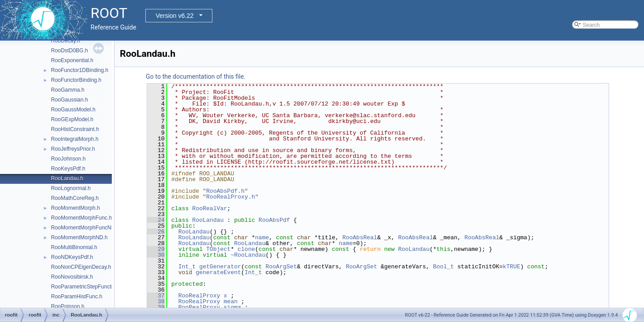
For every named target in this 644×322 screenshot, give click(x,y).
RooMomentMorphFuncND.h (85, 228)
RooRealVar (210, 208)
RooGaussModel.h (73, 110)
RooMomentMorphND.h (79, 237)
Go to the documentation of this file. (196, 76)
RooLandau (208, 220)
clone (246, 249)
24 (156, 220)
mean (231, 301)
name (262, 237)
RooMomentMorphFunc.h (81, 218)
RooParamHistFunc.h (77, 297)
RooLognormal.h (71, 188)
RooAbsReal (360, 237)
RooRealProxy (199, 296)
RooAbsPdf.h (225, 191)
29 (156, 249)
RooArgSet (281, 267)
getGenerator (220, 267)
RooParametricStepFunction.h (87, 287)
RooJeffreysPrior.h (73, 149)
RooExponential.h (72, 60)
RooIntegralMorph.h (75, 139)
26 (156, 232)
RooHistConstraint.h (75, 129)
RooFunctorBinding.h (76, 80)
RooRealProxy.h (231, 197)
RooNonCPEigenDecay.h (81, 267)
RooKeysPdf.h (68, 169)
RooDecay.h (66, 41)
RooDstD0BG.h (70, 51)
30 (156, 255)
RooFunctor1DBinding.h (80, 70)
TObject (218, 249)
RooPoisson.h (68, 306)
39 (156, 307)
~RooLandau (248, 255)
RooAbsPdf (274, 220)
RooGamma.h (68, 90)
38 (156, 301)
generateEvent (218, 272)
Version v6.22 (175, 16)
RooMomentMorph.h (75, 208)
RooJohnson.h (68, 159)
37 (156, 296)
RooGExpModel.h (72, 119)
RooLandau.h (67, 178)
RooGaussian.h (70, 100)
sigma (232, 307)
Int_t (187, 267)
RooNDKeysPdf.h (72, 257)
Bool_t (443, 267)
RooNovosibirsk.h (72, 277)
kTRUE (511, 267)
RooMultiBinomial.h (74, 247)
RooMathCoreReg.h (75, 198)
